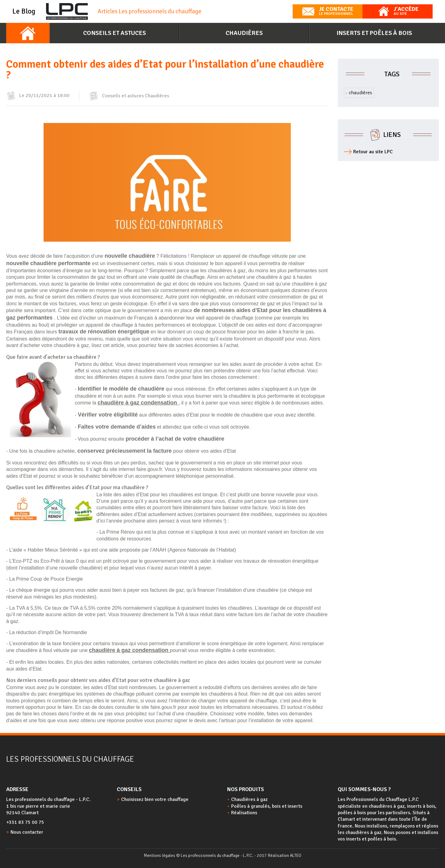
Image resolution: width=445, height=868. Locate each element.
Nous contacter (27, 832)
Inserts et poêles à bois (374, 33)
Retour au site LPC (373, 152)
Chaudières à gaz (249, 799)
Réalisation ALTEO (284, 855)
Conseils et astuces (114, 33)
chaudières (360, 93)
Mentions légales (159, 855)
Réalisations (244, 813)
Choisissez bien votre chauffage (155, 799)
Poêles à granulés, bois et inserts (267, 806)
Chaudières (244, 33)
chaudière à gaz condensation (138, 403)
